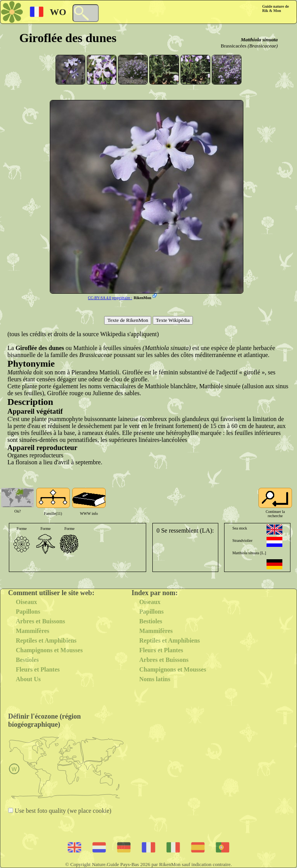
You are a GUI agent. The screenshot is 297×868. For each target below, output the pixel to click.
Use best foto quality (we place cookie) (62, 811)
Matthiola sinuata (259, 40)
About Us (28, 679)
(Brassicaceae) (263, 46)
